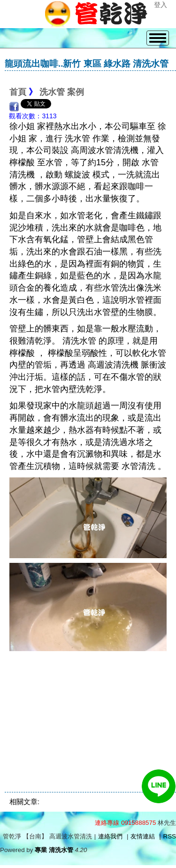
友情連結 (143, 836)
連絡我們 (110, 836)
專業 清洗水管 (54, 850)
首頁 (18, 92)
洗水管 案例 (62, 92)
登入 (161, 5)
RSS (170, 836)
